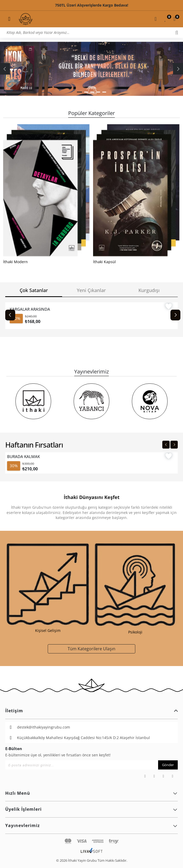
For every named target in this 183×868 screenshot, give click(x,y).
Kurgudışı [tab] (149, 290)
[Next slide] (175, 315)
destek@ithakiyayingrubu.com (44, 727)
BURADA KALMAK (23, 456)
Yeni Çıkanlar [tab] (91, 290)
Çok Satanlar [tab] (34, 290)
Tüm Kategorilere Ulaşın (91, 649)
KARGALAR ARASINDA (30, 309)
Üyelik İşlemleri (91, 809)
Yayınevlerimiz (91, 825)
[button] (79, 92)
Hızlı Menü (91, 793)
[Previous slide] (10, 315)
